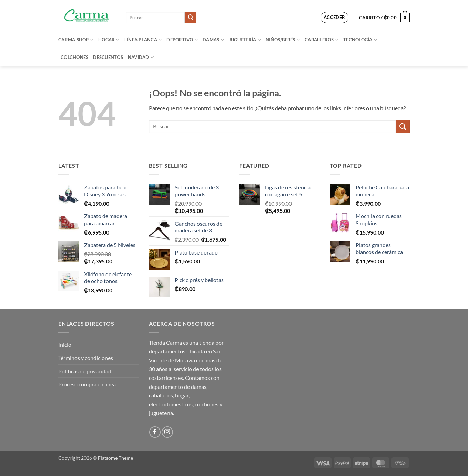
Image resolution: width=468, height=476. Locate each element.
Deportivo (182, 40)
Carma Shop (76, 40)
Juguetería (245, 40)
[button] (334, 18)
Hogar (109, 40)
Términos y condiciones (86, 358)
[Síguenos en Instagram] (167, 432)
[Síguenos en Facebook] (155, 432)
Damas (213, 40)
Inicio (65, 345)
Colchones (74, 57)
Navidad (141, 57)
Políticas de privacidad (85, 371)
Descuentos (108, 57)
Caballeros (322, 40)
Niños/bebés (283, 40)
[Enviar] (191, 18)
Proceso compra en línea (87, 384)
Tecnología (360, 40)
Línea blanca (143, 40)
